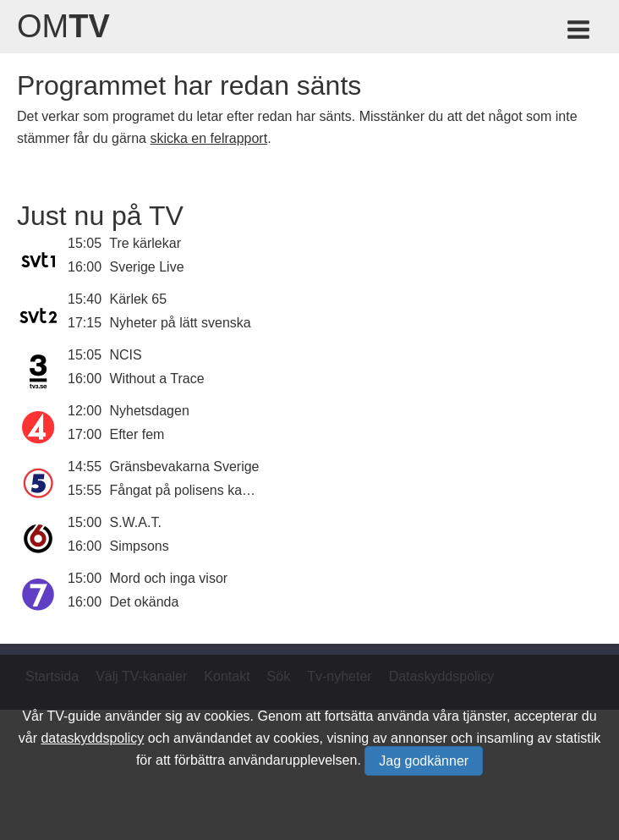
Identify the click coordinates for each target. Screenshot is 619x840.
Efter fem (137, 434)
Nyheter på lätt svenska (181, 323)
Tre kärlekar (145, 243)
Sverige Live (147, 267)
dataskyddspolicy (92, 738)
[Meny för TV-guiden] (580, 33)
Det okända (145, 602)
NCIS (126, 355)
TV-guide (74, 716)
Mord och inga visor (169, 578)
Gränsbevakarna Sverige (185, 467)
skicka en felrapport (208, 138)
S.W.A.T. (136, 522)
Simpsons (140, 546)
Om (63, 26)
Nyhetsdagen (150, 411)
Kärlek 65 (139, 299)
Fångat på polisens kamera (192, 490)
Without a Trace (157, 379)
